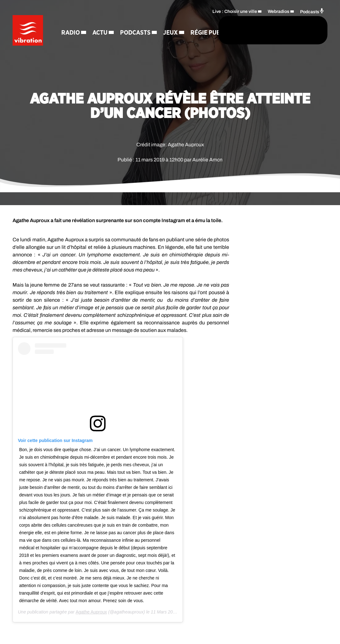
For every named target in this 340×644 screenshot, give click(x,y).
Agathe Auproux (91, 612)
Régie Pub (105, 44)
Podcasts (136, 22)
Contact (139, 44)
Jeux (70, 44)
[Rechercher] (192, 31)
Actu (101, 22)
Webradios (279, 11)
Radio (71, 22)
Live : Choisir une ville (235, 11)
